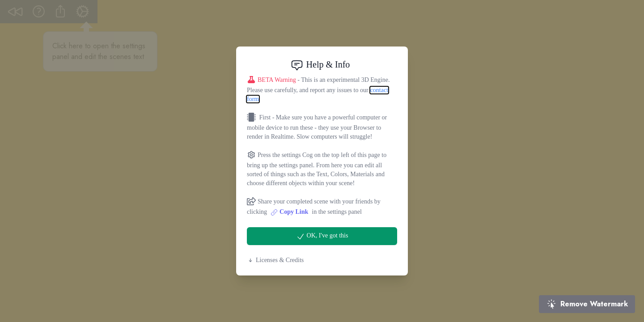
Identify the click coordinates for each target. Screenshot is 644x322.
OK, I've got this (322, 237)
